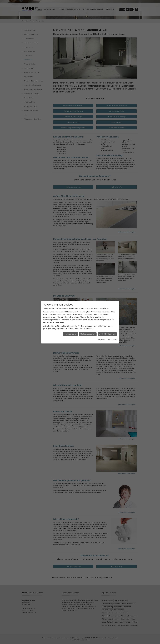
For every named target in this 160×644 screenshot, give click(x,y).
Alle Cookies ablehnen (88, 313)
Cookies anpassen (71, 313)
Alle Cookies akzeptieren (107, 313)
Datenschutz (112, 318)
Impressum (101, 318)
